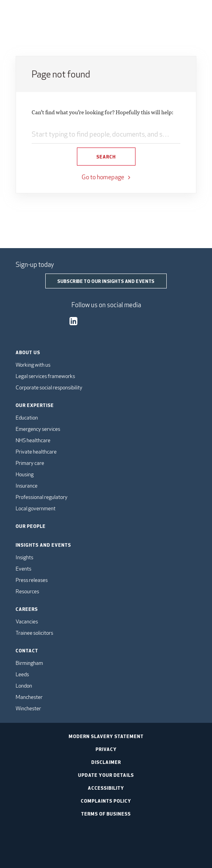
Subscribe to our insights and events (106, 281)
